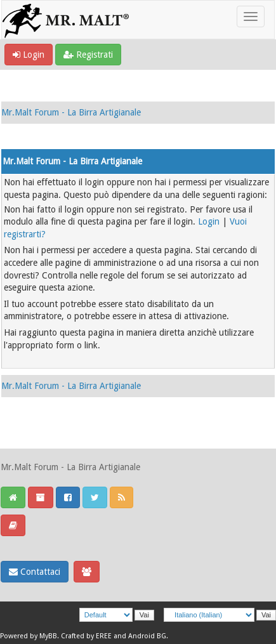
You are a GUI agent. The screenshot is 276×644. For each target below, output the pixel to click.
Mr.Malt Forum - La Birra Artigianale (71, 112)
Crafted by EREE (86, 636)
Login (29, 55)
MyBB (48, 636)
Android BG (147, 636)
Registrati (88, 55)
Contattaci (35, 572)
